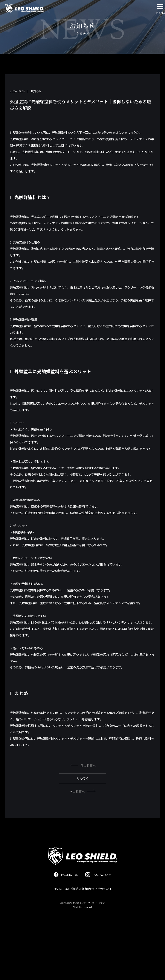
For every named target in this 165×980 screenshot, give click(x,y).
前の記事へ (83, 781)
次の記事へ (83, 807)
